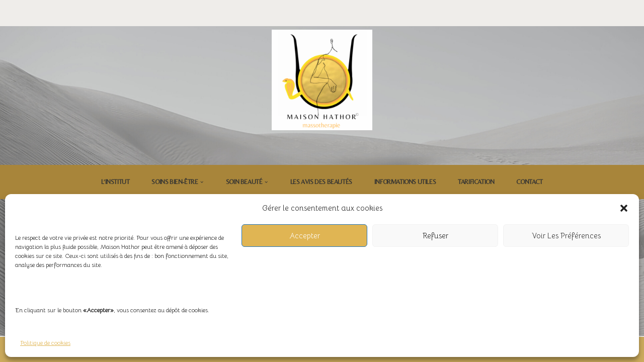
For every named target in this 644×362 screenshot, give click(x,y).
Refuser (435, 236)
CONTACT (529, 182)
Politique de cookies (45, 343)
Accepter (305, 236)
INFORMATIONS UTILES (405, 182)
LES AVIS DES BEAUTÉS (321, 182)
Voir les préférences (566, 236)
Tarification (476, 182)
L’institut (115, 182)
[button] (624, 208)
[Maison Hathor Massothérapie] (322, 80)
